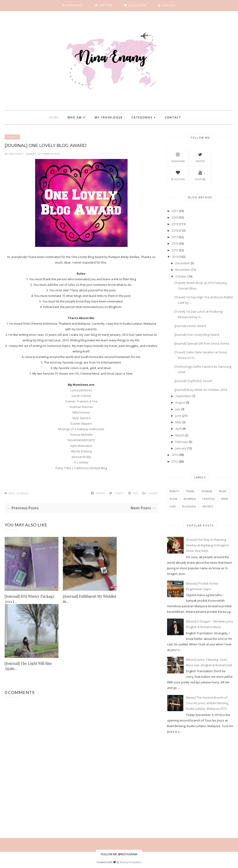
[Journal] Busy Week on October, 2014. (201, 390)
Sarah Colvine (81, 396)
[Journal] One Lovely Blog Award (197, 335)
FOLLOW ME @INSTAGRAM (119, 854)
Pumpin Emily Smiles (124, 257)
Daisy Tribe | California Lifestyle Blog (81, 468)
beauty (175, 491)
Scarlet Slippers (81, 423)
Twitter (200, 157)
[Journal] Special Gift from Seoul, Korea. (202, 343)
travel (190, 491)
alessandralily (81, 457)
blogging (189, 506)
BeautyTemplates (131, 862)
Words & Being (81, 451)
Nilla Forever (81, 412)
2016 (175, 243)
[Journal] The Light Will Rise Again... (28, 666)
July (178, 409)
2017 (175, 237)
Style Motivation (81, 446)
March (180, 435)
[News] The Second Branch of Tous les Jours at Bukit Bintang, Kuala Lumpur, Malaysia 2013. (207, 703)
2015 (175, 250)
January (181, 448)
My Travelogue (109, 117)
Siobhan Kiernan (81, 407)
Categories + (144, 117)
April (178, 429)
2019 (175, 224)
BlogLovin (178, 175)
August (180, 402)
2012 (175, 461)
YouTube (200, 175)
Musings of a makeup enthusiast (81, 429)
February (182, 442)
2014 (175, 257)
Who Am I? (77, 117)
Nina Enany (16, 154)
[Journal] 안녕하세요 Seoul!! (193, 381)
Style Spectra (81, 418)
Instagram (178, 157)
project (208, 506)
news (224, 499)
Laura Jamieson (81, 390)
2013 (175, 455)
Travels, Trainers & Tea (81, 401)
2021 (175, 211)
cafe (173, 506)
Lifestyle (209, 499)
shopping (190, 499)
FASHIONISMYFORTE (81, 440)
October (181, 276)
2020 (175, 217)
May (178, 422)
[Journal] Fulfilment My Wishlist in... (90, 599)
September (183, 396)
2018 (175, 230)
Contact (173, 117)
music (223, 491)
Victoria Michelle (81, 435)
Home (54, 117)
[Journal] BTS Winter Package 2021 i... (30, 599)
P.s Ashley (81, 462)
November (183, 270)
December (183, 263)
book (173, 499)
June (178, 416)
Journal (12, 137)
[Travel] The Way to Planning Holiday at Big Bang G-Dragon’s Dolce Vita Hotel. (208, 545)
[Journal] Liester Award (190, 326)
